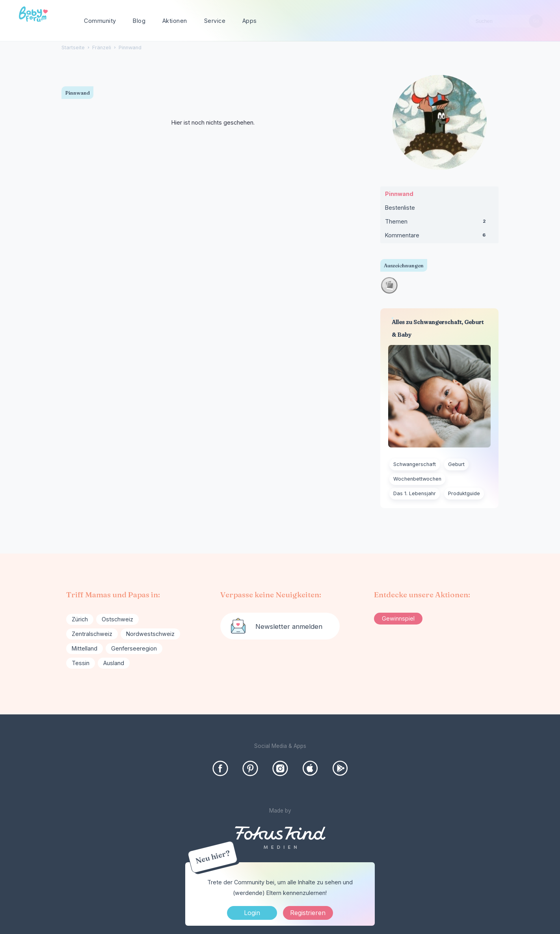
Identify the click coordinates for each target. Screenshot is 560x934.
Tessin (81, 663)
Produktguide (464, 493)
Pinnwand (399, 194)
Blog (139, 21)
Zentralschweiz (92, 634)
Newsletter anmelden (289, 626)
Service (215, 21)
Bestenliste (400, 208)
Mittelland (85, 648)
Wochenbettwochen (417, 479)
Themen (439, 223)
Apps (250, 21)
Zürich (80, 619)
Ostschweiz (117, 619)
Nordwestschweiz (150, 634)
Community (100, 21)
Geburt (456, 464)
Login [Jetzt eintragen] (252, 913)
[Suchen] (536, 21)
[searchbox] (506, 21)
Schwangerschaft (415, 464)
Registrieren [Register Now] (308, 913)
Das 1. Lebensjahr (415, 493)
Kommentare (439, 237)
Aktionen (175, 21)
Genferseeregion (134, 648)
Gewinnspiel (398, 618)
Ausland (114, 663)
